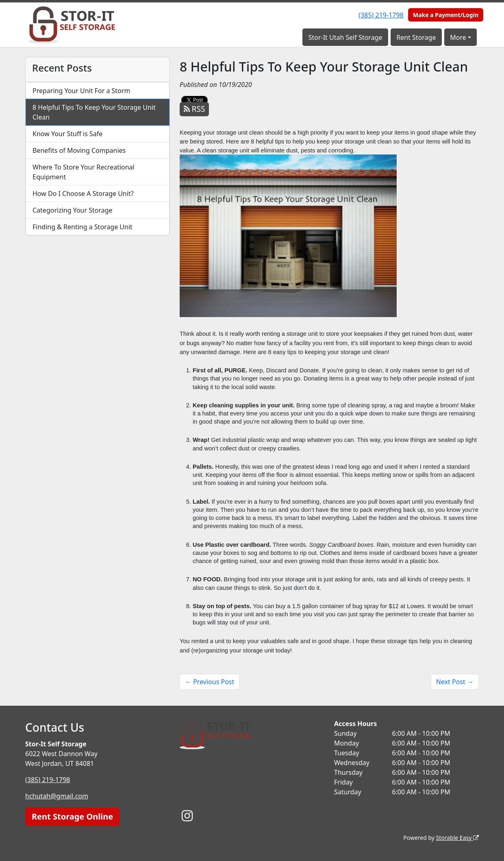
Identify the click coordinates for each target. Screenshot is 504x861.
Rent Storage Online (72, 816)
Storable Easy (457, 838)
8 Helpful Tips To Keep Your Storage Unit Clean (94, 112)
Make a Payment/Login (446, 15)
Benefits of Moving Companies (79, 150)
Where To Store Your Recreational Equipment (84, 172)
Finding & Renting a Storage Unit (83, 227)
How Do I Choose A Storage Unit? (83, 194)
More (458, 37)
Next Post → (455, 682)
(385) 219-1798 (381, 15)
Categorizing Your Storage (73, 210)
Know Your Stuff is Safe (67, 134)
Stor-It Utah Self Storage (345, 37)
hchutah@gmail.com (57, 796)
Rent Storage (416, 37)
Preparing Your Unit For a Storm (81, 91)
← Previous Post (210, 682)
